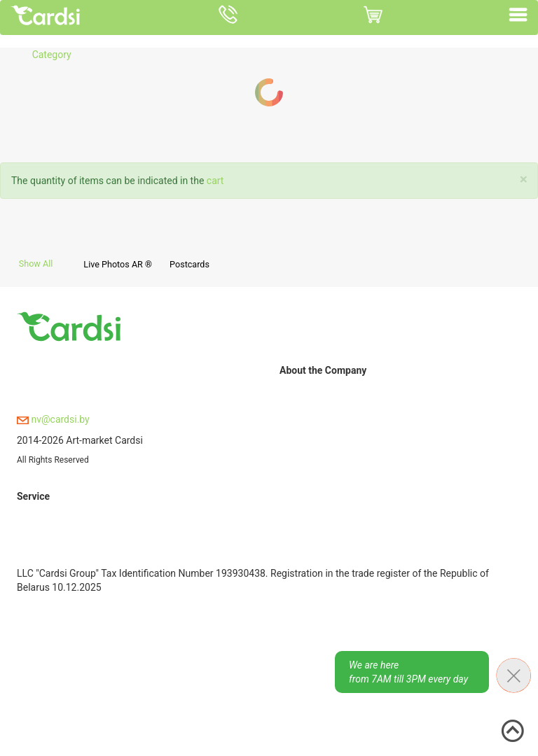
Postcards (189, 264)
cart (215, 181)
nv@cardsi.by (53, 419)
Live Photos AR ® (118, 264)
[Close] (524, 180)
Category (52, 55)
